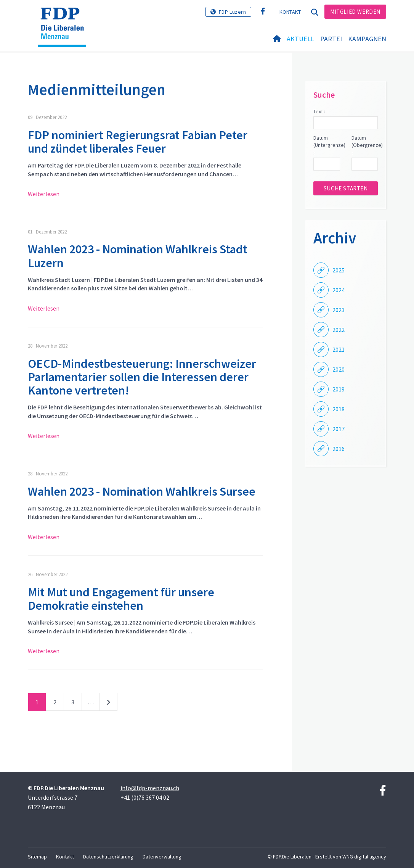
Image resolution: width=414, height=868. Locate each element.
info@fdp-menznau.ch (150, 788)
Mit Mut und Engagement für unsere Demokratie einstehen (121, 599)
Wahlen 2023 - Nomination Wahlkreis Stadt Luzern (138, 256)
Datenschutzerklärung (108, 857)
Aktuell (300, 39)
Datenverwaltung (162, 857)
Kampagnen (367, 39)
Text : (319, 111)
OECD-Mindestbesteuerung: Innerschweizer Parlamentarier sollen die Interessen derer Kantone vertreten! (142, 377)
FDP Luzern (233, 12)
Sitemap (37, 857)
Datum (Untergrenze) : (327, 145)
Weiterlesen (44, 194)
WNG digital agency (364, 857)
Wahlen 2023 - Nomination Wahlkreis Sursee (142, 491)
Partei (331, 39)
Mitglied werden (355, 12)
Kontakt (290, 12)
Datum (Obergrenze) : (365, 145)
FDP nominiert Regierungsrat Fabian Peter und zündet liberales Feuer (138, 142)
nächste (108, 704)
